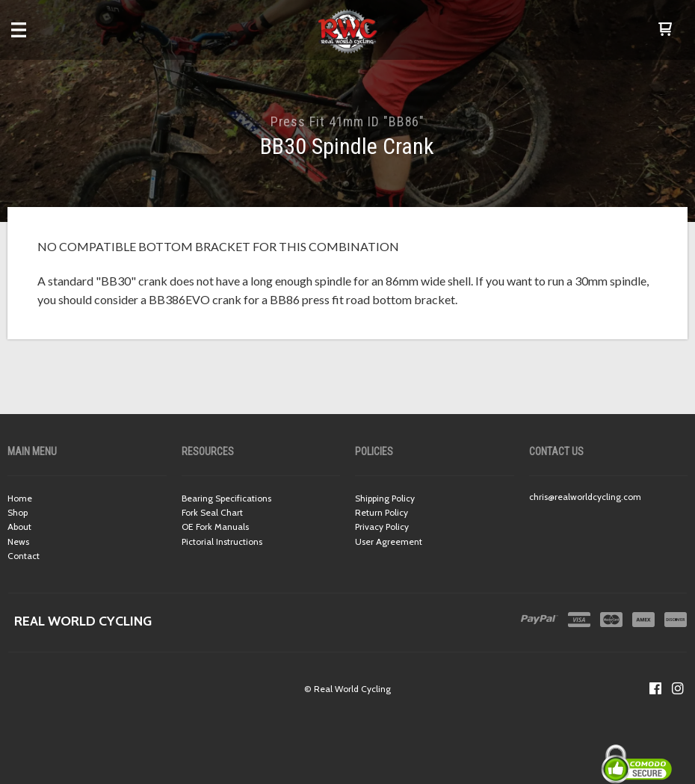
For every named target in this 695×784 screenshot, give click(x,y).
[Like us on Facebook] (655, 688)
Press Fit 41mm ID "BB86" (348, 121)
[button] (665, 30)
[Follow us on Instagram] (678, 688)
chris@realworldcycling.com (585, 497)
